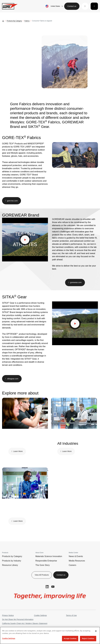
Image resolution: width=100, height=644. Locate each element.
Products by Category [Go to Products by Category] (14, 21)
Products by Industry (12, 561)
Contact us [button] (72, 6)
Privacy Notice (8, 615)
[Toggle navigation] (94, 6)
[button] (85, 6)
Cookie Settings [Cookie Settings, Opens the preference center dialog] (9, 638)
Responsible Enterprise (46, 561)
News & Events (76, 556)
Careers (72, 565)
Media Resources (77, 561)
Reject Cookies (88, 638)
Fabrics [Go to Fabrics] (27, 21)
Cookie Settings (40, 615)
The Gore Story (43, 565)
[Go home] (3, 21)
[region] (50, 635)
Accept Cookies (70, 638)
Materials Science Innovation (49, 556)
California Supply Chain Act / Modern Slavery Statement (25, 623)
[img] (65, 62)
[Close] (96, 631)
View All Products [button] (42, 575)
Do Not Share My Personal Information (18, 619)
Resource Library (10, 565)
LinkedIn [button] (47, 587)
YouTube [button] (53, 587)
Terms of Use (71, 615)
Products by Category (12, 556)
